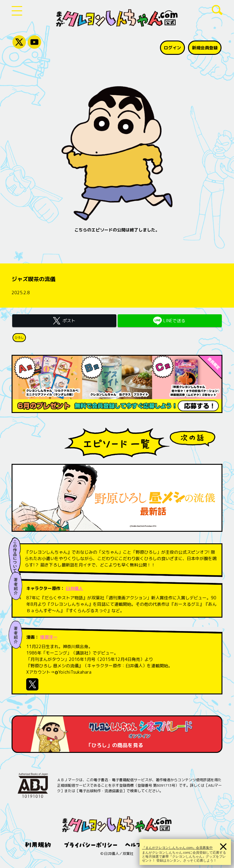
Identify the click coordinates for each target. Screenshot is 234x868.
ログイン (172, 48)
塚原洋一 (49, 637)
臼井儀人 (74, 588)
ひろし (19, 337)
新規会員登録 (205, 48)
